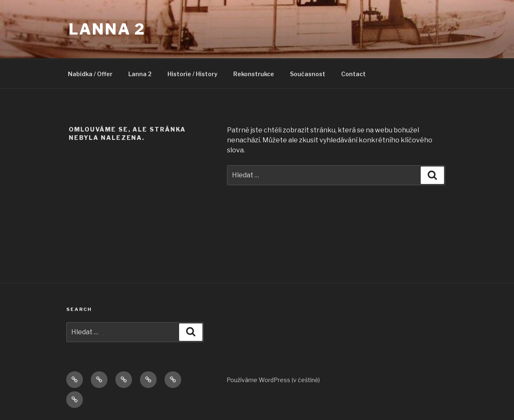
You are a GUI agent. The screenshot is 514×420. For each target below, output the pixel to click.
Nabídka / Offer (90, 74)
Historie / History (192, 74)
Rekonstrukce (254, 74)
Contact (353, 74)
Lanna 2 (107, 29)
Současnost (308, 74)
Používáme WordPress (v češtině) (273, 380)
